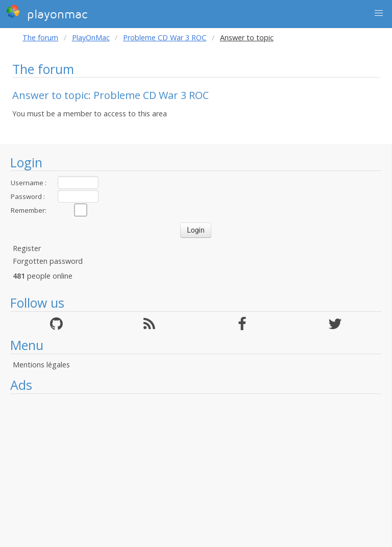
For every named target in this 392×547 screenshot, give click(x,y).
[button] (379, 13)
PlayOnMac (91, 38)
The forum (40, 38)
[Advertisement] (196, 470)
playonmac (47, 13)
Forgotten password (48, 261)
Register (27, 248)
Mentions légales (41, 365)
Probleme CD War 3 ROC (165, 38)
